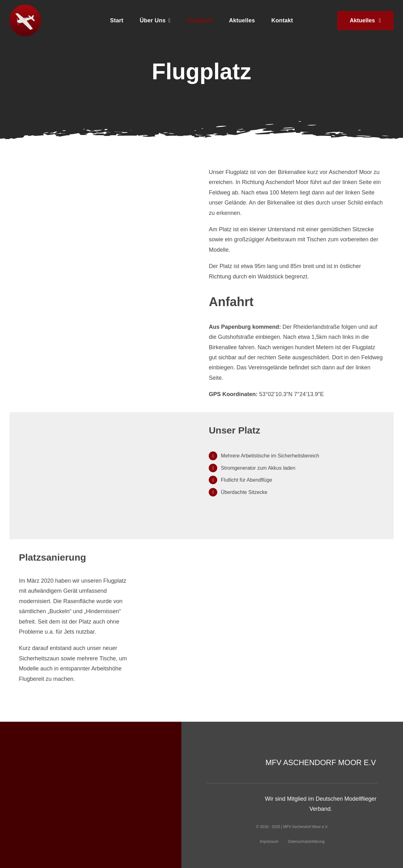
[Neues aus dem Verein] (365, 21)
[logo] (25, 8)
